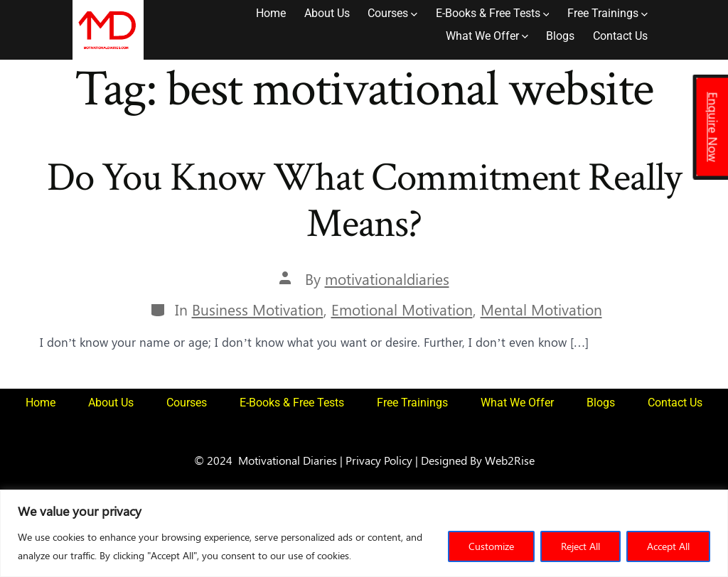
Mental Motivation (541, 309)
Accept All (668, 546)
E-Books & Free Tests (493, 13)
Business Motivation (258, 309)
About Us (327, 13)
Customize (491, 546)
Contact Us (620, 36)
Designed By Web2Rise (478, 460)
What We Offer (487, 36)
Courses (392, 13)
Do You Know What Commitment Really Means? (364, 201)
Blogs (560, 36)
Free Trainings (607, 13)
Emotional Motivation (402, 309)
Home (271, 13)
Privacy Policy (379, 460)
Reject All (580, 546)
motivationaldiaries (387, 279)
